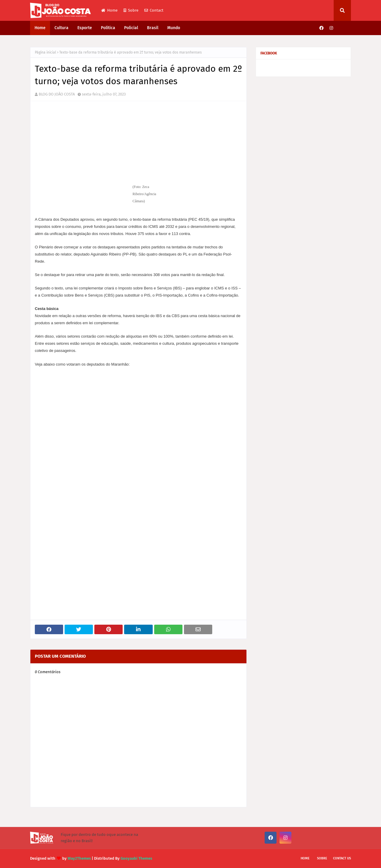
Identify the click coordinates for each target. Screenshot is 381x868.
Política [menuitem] (108, 28)
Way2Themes (79, 858)
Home (109, 10)
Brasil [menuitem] (153, 28)
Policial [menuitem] (131, 28)
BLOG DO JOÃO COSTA (57, 94)
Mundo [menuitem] (174, 28)
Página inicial (46, 52)
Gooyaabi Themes (136, 858)
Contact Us (342, 858)
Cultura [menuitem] (61, 28)
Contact (154, 10)
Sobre (131, 10)
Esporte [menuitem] (85, 28)
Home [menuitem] (40, 28)
